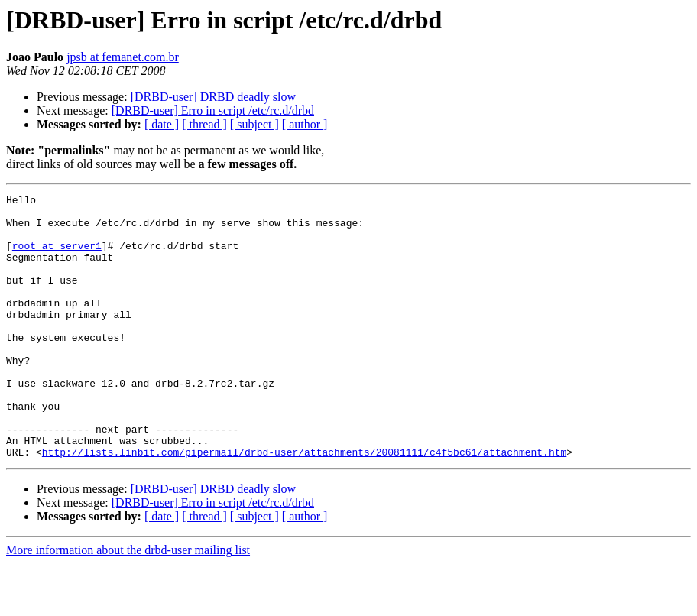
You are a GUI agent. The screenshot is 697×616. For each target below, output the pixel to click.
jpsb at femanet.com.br (123, 57)
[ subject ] (254, 124)
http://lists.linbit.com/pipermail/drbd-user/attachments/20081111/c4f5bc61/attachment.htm (304, 504)
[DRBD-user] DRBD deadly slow (213, 97)
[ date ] (162, 124)
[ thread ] (204, 124)
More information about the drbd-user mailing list (128, 603)
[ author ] (305, 124)
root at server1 (57, 257)
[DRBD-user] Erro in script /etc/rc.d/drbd (213, 110)
